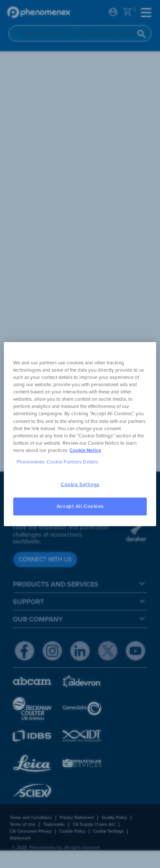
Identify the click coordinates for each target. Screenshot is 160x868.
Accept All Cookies (80, 506)
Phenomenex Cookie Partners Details (57, 462)
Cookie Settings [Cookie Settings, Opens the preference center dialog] (80, 485)
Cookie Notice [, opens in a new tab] (85, 450)
